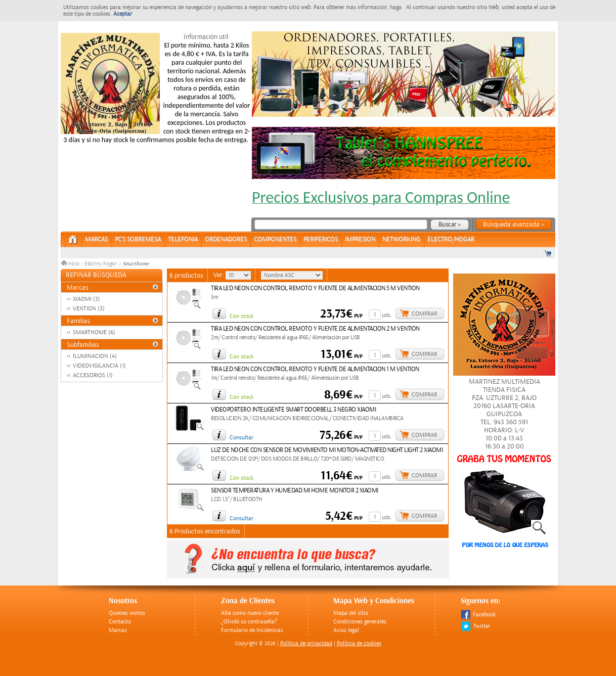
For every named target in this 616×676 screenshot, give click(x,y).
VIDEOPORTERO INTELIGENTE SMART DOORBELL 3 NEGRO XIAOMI (293, 410)
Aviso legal (346, 630)
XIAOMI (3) (86, 299)
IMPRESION (360, 239)
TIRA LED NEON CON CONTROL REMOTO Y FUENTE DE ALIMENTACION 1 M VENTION (315, 369)
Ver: (219, 275)
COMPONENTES (275, 239)
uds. (387, 315)
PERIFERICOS (321, 239)
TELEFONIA (183, 239)
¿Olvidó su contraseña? (249, 622)
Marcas (96, 239)
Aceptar (123, 14)
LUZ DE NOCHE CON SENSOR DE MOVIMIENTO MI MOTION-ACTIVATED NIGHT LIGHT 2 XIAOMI (327, 450)
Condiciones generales (360, 622)
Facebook (478, 615)
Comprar (424, 314)
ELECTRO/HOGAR (451, 239)
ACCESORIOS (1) (93, 375)
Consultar (241, 438)
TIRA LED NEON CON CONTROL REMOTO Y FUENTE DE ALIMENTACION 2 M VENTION (315, 329)
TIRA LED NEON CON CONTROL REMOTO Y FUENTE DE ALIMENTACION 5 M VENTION (315, 288)
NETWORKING (401, 239)
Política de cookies (359, 643)
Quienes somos (127, 613)
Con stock (241, 316)
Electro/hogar (101, 264)
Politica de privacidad (306, 643)
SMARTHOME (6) (94, 332)
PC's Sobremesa (138, 239)
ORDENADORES (226, 239)
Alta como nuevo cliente (250, 613)
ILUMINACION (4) (95, 356)
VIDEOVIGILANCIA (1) (99, 366)
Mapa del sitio (351, 613)
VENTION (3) (89, 309)
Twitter (475, 626)
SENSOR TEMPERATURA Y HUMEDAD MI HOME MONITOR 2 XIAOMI (295, 491)
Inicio (71, 264)
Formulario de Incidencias (252, 630)
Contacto (120, 622)
